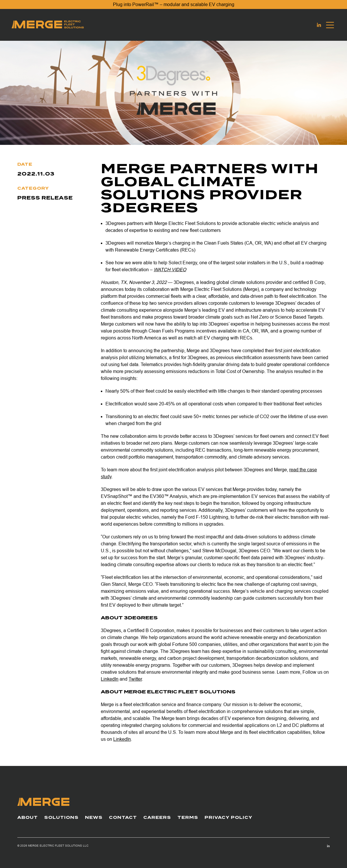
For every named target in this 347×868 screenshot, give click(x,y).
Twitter (135, 679)
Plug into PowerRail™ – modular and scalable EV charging (174, 4)
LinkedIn (110, 679)
